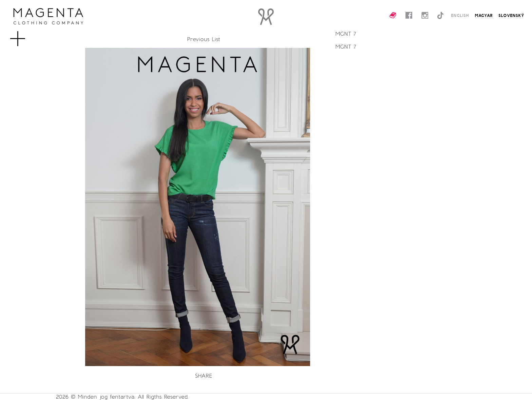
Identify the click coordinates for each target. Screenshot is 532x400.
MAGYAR (484, 15)
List (216, 39)
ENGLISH (460, 15)
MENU (29, 35)
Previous (198, 39)
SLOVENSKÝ (511, 15)
